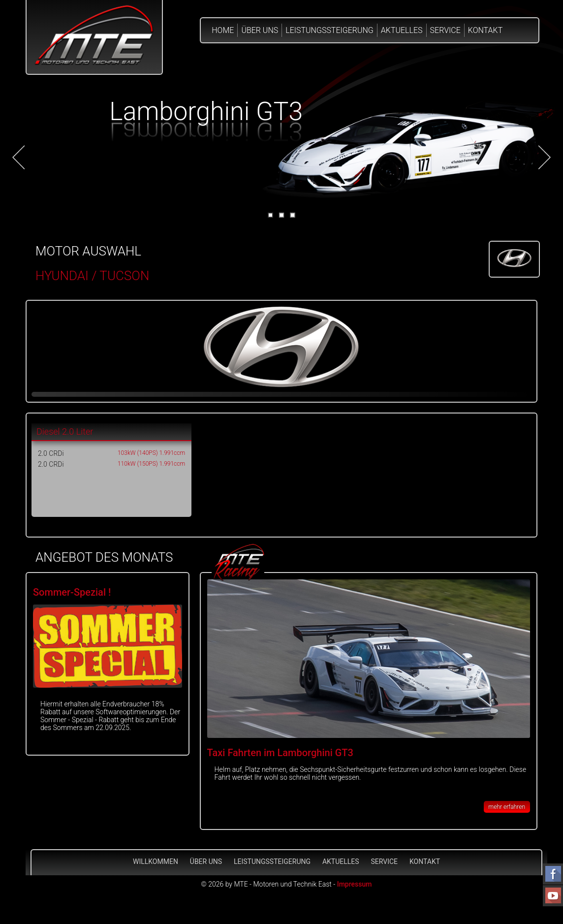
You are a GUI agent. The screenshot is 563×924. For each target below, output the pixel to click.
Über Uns (260, 30)
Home (223, 30)
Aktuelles (402, 30)
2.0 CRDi (51, 453)
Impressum (355, 884)
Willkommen (156, 861)
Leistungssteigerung (329, 30)
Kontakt (485, 30)
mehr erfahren (507, 807)
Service (445, 30)
